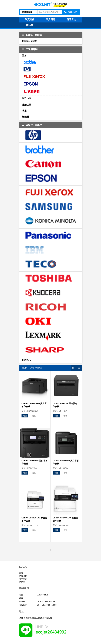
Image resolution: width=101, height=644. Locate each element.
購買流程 (23, 576)
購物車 (22, 582)
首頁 (21, 573)
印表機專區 (30, 49)
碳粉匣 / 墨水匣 (32, 125)
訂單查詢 (23, 579)
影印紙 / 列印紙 (32, 35)
